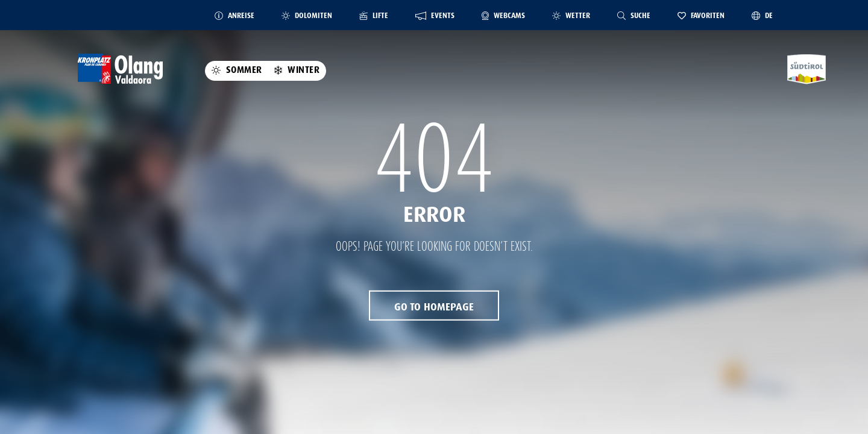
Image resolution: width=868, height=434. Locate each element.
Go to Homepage (434, 307)
